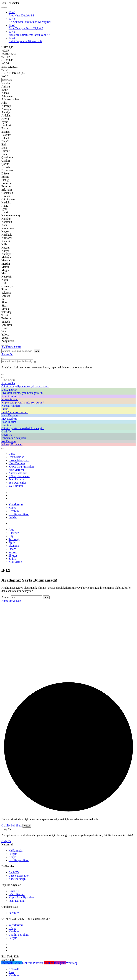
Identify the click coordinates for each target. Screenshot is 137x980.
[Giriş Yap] (3, 449)
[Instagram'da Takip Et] (60, 963)
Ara (37, 351)
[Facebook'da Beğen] (7, 963)
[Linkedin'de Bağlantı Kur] (28, 963)
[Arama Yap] (3, 359)
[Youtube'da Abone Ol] (49, 963)
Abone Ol (7, 354)
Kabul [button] (27, 826)
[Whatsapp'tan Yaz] (72, 963)
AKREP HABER (11, 347)
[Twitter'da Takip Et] (18, 963)
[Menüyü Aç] (6, 345)
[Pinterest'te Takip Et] (38, 963)
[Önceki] (3, 7)
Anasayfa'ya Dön (11, 601)
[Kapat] (3, 378)
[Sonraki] (6, 7)
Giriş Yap (7, 841)
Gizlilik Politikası (12, 825)
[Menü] (3, 345)
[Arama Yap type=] (35, 362)
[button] (3, 375)
